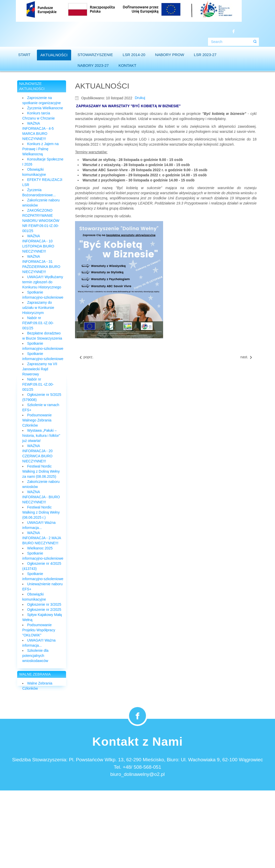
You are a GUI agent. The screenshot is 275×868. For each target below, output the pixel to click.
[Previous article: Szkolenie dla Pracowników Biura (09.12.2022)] (86, 357)
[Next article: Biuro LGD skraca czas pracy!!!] (247, 357)
